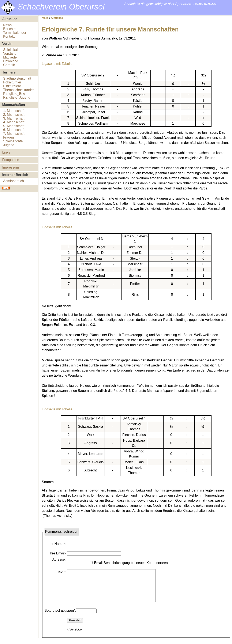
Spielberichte (13, 141)
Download (11, 61)
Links (6, 152)
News (7, 25)
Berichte (9, 29)
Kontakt (9, 36)
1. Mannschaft (14, 111)
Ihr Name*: (57, 544)
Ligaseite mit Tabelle (57, 64)
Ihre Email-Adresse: (57, 556)
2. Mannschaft (14, 115)
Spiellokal (10, 50)
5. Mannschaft (14, 126)
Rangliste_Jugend (17, 97)
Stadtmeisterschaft (17, 78)
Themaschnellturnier (18, 90)
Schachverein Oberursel (61, 7)
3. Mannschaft (14, 118)
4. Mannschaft (14, 122)
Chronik (9, 65)
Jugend (9, 145)
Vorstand (10, 54)
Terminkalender (15, 33)
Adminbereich (14, 181)
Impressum (10, 167)
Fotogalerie (11, 160)
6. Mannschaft (14, 130)
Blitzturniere (12, 86)
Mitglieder (10, 57)
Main (45, 18)
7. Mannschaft (14, 134)
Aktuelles (57, 18)
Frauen (9, 137)
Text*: (61, 572)
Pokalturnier (12, 82)
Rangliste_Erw (14, 94)
